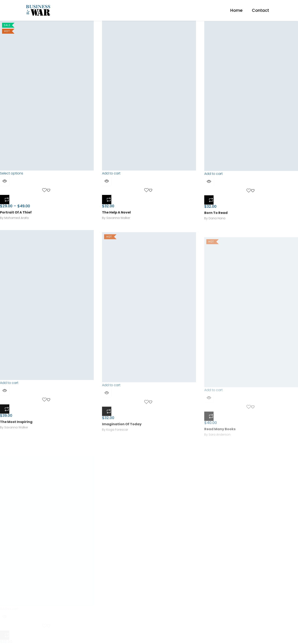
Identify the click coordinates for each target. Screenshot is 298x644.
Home (236, 10)
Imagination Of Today (122, 439)
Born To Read (216, 219)
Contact (260, 10)
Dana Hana (217, 225)
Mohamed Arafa (16, 219)
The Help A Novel (116, 216)
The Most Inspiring (16, 433)
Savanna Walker (118, 221)
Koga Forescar (117, 445)
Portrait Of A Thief (16, 214)
